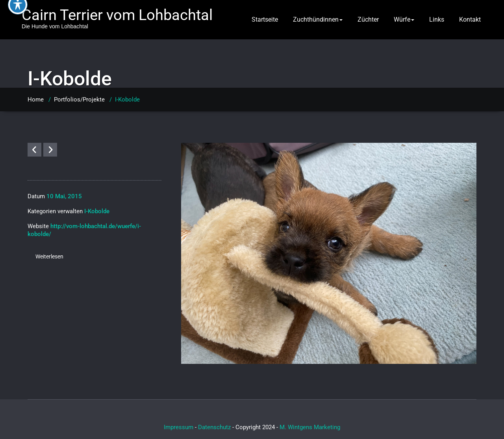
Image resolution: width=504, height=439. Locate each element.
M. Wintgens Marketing (310, 427)
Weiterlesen (49, 256)
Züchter (368, 19)
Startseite (265, 19)
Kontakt (470, 19)
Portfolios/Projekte (79, 100)
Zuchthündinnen (318, 19)
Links (437, 19)
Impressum (179, 427)
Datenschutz (214, 427)
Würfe (404, 19)
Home (36, 100)
